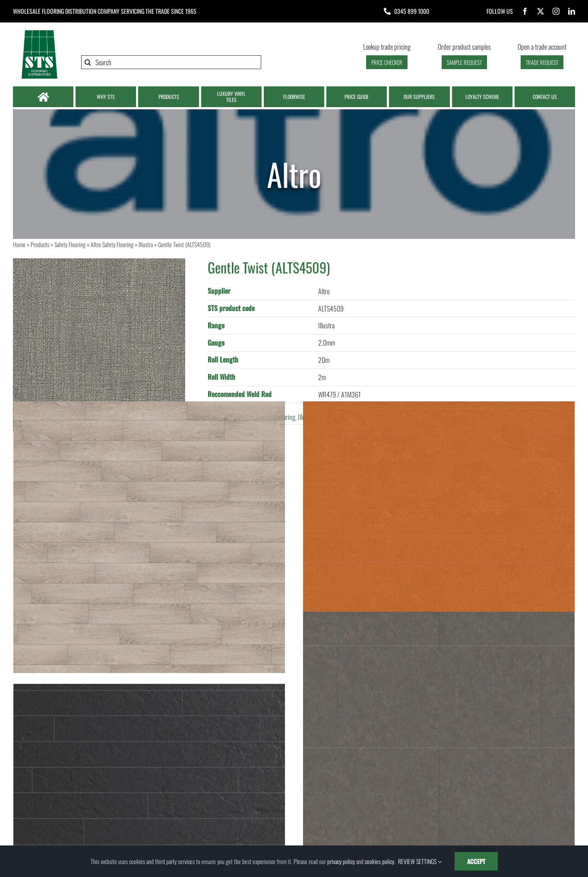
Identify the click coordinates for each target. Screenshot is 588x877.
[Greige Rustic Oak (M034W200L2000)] (149, 537)
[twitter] (541, 11)
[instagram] (556, 11)
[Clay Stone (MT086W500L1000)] (439, 747)
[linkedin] (572, 11)
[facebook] (525, 11)
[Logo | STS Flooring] (39, 32)
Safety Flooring (70, 244)
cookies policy (379, 861)
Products (40, 244)
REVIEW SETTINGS (420, 861)
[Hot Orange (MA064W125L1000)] (439, 537)
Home (19, 244)
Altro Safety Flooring (112, 244)
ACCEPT (476, 861)
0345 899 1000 (412, 11)
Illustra (146, 244)
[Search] (171, 62)
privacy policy (341, 861)
